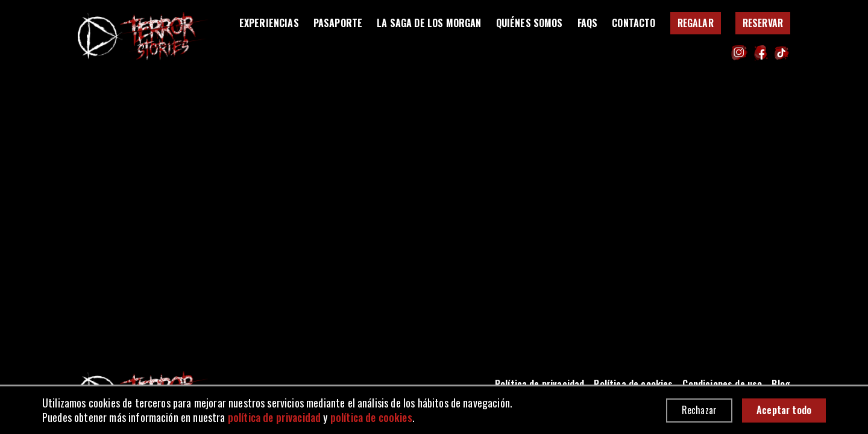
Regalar (696, 23)
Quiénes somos (530, 23)
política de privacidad (275, 417)
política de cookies (371, 417)
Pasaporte (338, 23)
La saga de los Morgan (429, 23)
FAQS (588, 23)
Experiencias (269, 23)
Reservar (763, 23)
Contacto (634, 23)
